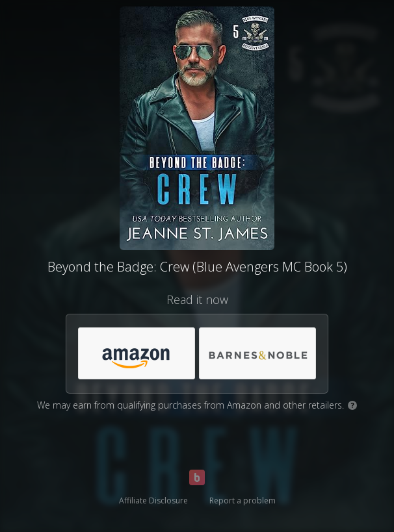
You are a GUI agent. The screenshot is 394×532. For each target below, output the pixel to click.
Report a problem (243, 500)
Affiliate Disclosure (153, 500)
